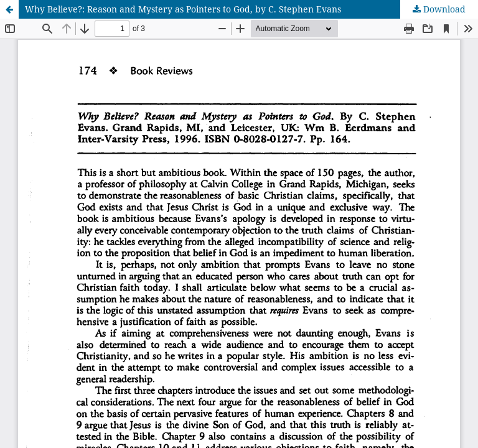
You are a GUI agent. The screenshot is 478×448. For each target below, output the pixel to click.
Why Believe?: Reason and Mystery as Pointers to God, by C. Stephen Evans (183, 9)
